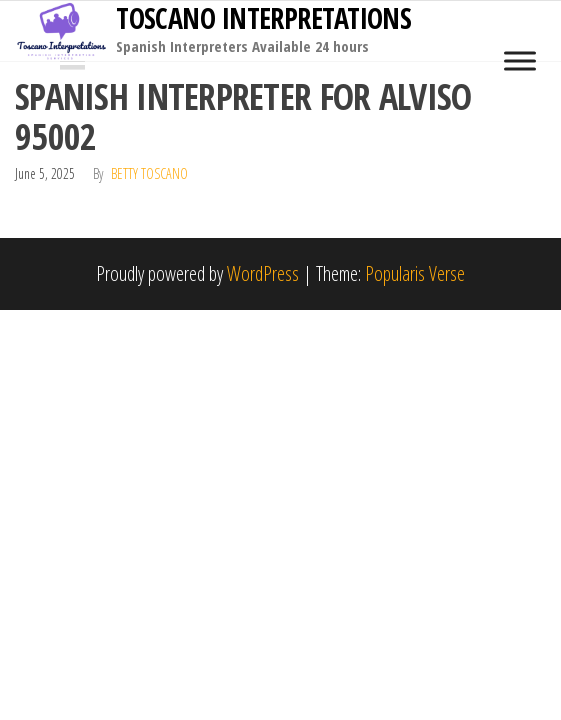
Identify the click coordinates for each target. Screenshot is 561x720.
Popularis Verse (415, 273)
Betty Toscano (149, 173)
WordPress (263, 273)
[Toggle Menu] (520, 60)
